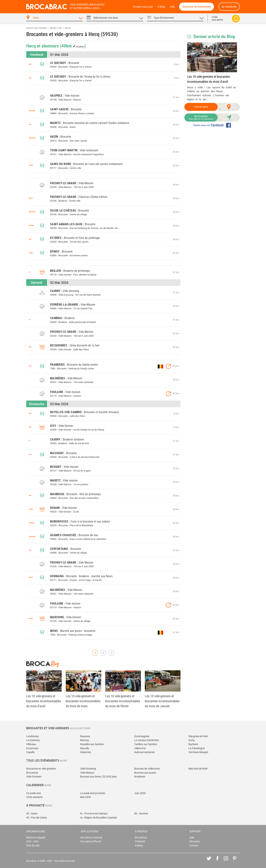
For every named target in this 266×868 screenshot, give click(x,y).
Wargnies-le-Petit (198, 736)
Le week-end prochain (93, 793)
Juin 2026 (140, 793)
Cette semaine (34, 797)
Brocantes (32, 773)
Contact (194, 846)
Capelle (30, 752)
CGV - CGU (32, 841)
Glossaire (195, 841)
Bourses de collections (147, 769)
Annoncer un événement (197, 7)
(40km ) (73, 46)
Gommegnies (142, 736)
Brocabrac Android (91, 838)
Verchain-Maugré (198, 752)
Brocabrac (141, 838)
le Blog (161, 7)
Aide (172, 7)
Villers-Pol (140, 748)
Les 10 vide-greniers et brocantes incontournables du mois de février (123, 701)
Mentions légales (36, 838)
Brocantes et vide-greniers (41, 769)
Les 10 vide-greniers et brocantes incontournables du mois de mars (83, 701)
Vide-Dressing (88, 769)
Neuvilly (85, 748)
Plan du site (33, 846)
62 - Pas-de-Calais (36, 818)
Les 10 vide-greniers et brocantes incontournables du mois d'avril (208, 79)
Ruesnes (85, 736)
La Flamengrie (197, 748)
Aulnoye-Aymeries (145, 752)
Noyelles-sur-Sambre (92, 744)
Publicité (140, 841)
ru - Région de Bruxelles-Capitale (98, 818)
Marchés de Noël (198, 769)
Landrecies (33, 736)
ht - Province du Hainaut (94, 814)
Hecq (68, 28)
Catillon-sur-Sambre (146, 744)
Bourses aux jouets (145, 773)
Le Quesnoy (33, 740)
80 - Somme (141, 814)
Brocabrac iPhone (91, 841)
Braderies (140, 777)
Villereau (31, 744)
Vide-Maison (87, 773)
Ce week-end (33, 793)
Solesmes (86, 752)
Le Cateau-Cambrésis (147, 740)
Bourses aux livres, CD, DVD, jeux (98, 777)
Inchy (192, 740)
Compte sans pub (143, 7)
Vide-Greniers (34, 777)
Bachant (193, 744)
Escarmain (32, 748)
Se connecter (229, 7)
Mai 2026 (86, 797)
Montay (85, 740)
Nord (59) (56, 28)
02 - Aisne (32, 814)
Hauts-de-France (37, 28)
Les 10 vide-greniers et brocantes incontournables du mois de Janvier (162, 701)
